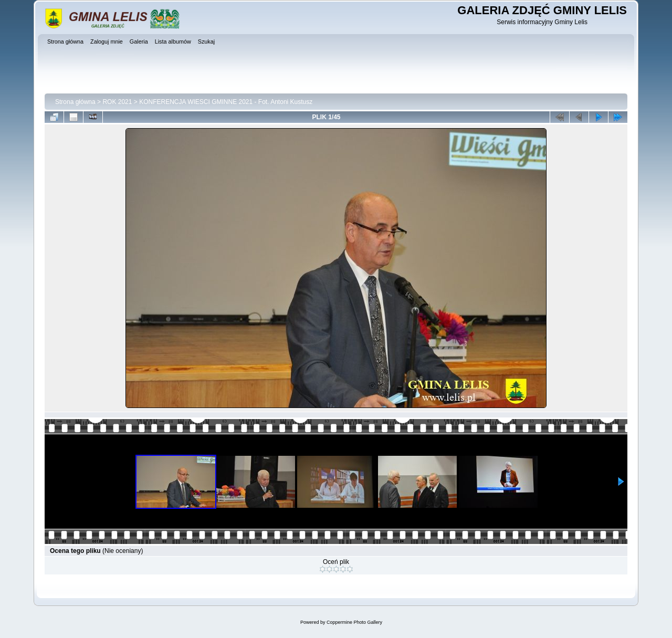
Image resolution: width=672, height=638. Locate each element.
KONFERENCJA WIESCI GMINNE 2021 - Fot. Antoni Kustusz (226, 102)
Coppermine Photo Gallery (354, 622)
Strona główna (75, 102)
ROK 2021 (117, 102)
